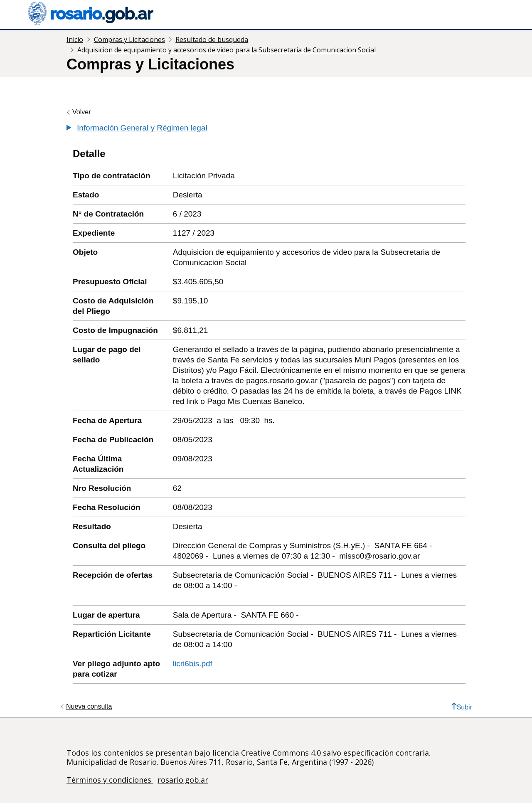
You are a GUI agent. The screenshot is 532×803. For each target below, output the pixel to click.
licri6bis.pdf (193, 664)
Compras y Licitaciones (129, 39)
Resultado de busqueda (212, 39)
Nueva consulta (89, 706)
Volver (81, 112)
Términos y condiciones (110, 780)
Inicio (75, 39)
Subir (462, 707)
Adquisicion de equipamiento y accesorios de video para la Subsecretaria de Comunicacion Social (227, 50)
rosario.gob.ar (183, 780)
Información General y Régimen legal (142, 128)
